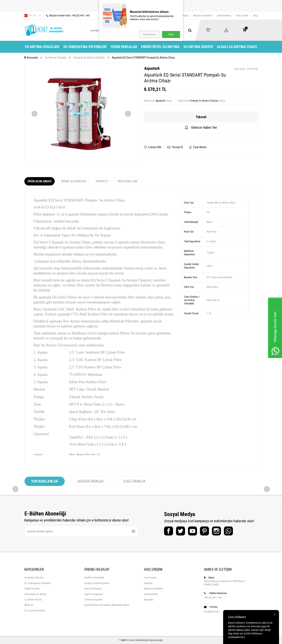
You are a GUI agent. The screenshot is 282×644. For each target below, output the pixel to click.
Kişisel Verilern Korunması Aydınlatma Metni (107, 605)
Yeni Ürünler (242, 15)
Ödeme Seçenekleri (73, 181)
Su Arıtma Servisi (198, 47)
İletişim (185, 15)
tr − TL (32, 16)
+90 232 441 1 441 (213, 598)
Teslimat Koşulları (93, 600)
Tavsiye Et (175, 147)
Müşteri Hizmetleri (203, 15)
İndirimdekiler (224, 15)
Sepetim (148, 583)
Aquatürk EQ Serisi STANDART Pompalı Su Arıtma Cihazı (143, 58)
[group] (81, 114)
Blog (255, 15)
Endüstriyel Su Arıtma (160, 47)
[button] (35, 114)
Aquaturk (152, 68)
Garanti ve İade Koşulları (97, 583)
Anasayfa (31, 58)
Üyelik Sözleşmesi (94, 594)
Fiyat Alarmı (198, 147)
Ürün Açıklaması (40, 181)
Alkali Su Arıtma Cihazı (237, 47)
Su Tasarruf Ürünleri (35, 611)
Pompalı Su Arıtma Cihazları (89, 58)
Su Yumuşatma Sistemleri (85, 47)
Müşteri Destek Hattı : (67, 15)
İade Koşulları (128, 181)
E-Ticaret (131, 640)
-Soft (123, 640)
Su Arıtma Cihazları (42, 47)
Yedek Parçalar (124, 47)
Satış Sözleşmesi (93, 589)
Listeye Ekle (153, 147)
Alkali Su (29, 605)
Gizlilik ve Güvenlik (94, 578)
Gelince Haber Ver (201, 127)
